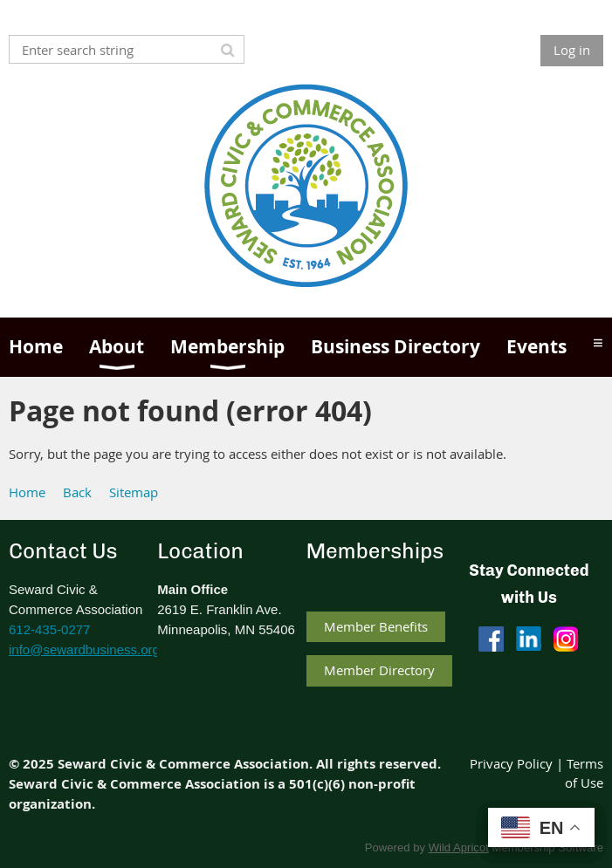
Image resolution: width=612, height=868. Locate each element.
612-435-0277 (49, 629)
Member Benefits (376, 626)
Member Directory (379, 670)
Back (77, 492)
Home (27, 492)
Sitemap (134, 492)
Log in (572, 50)
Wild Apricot (459, 847)
